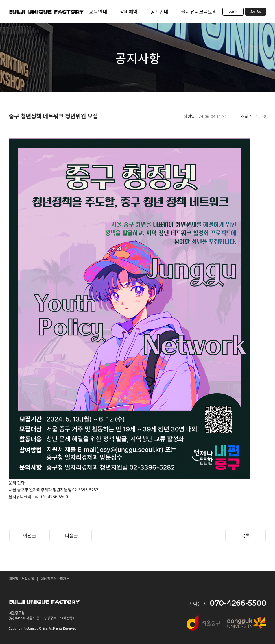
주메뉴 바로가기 (0, 0)
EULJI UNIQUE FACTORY (46, 12)
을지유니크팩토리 (199, 11)
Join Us (256, 12)
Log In (233, 12)
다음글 (72, 535)
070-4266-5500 (238, 603)
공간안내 (159, 11)
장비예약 (129, 11)
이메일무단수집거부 (55, 579)
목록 (246, 535)
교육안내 (98, 11)
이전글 (30, 535)
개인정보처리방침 (21, 579)
